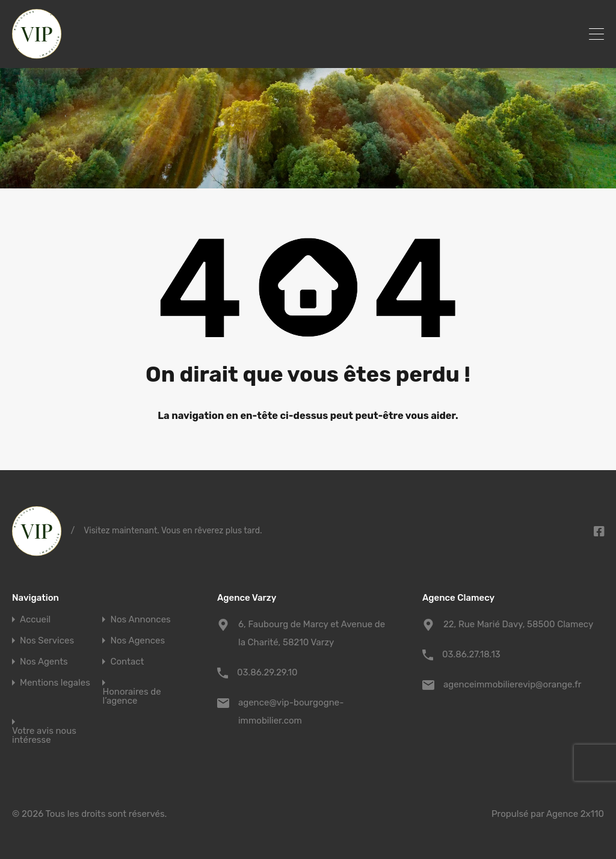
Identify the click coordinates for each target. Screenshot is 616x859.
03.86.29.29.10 (267, 672)
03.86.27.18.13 (471, 654)
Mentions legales (55, 683)
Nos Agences (137, 641)
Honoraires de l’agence (131, 696)
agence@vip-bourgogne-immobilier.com (291, 712)
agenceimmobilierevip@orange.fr (512, 684)
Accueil (35, 620)
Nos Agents (44, 662)
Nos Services (47, 641)
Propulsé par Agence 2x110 (548, 814)
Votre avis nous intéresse (44, 736)
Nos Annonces (140, 620)
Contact (127, 662)
